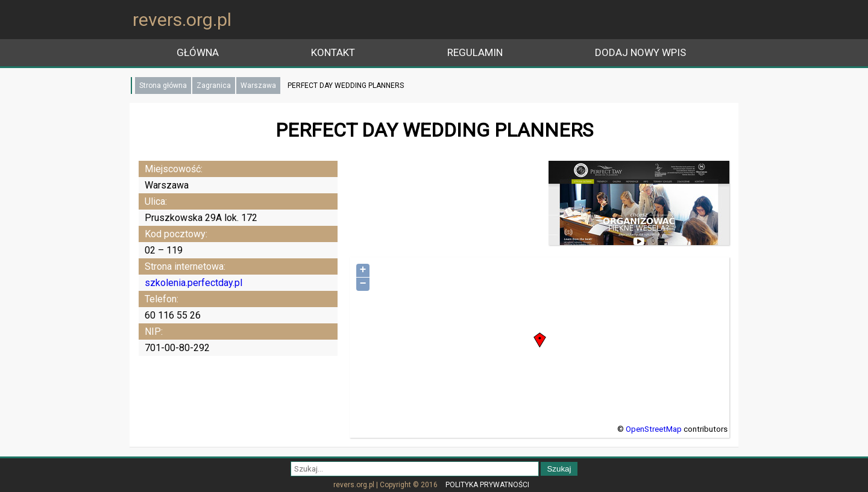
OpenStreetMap (654, 429)
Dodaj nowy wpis (640, 52)
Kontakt (333, 52)
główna (198, 52)
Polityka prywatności (487, 485)
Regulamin (475, 52)
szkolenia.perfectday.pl (193, 283)
